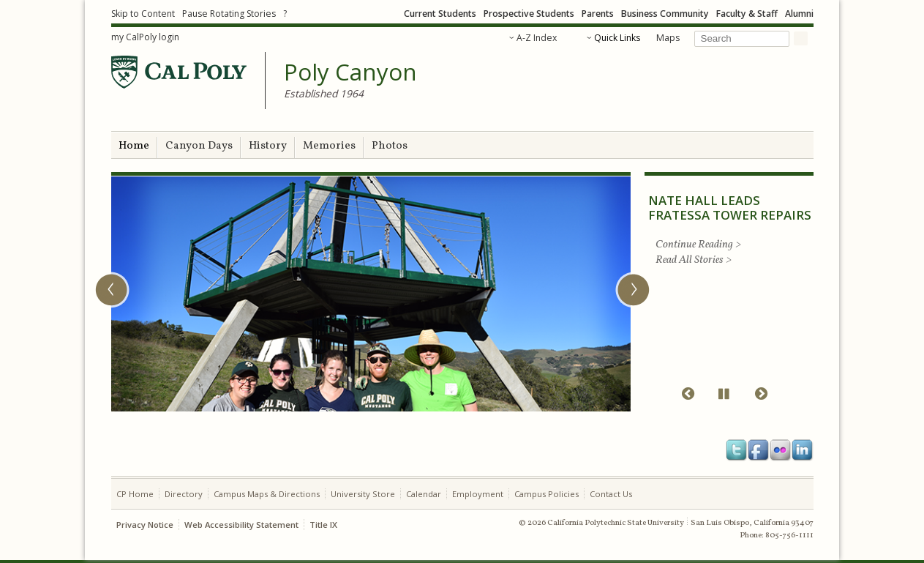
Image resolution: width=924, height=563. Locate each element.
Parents (598, 14)
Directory (184, 494)
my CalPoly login (145, 37)
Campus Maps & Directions (267, 494)
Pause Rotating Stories (229, 14)
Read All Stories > (694, 260)
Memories (329, 146)
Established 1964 (324, 93)
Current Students (440, 14)
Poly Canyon (350, 72)
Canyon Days (199, 146)
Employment (478, 494)
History (268, 146)
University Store (363, 494)
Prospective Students (529, 14)
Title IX (323, 525)
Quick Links (617, 38)
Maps (668, 38)
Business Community (665, 14)
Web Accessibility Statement (241, 525)
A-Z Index (537, 38)
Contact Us (611, 494)
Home (134, 146)
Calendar (424, 494)
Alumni (799, 14)
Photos (390, 146)
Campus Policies (546, 494)
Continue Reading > (698, 245)
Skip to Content (143, 14)
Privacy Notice (145, 525)
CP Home (135, 494)
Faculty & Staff (747, 14)
